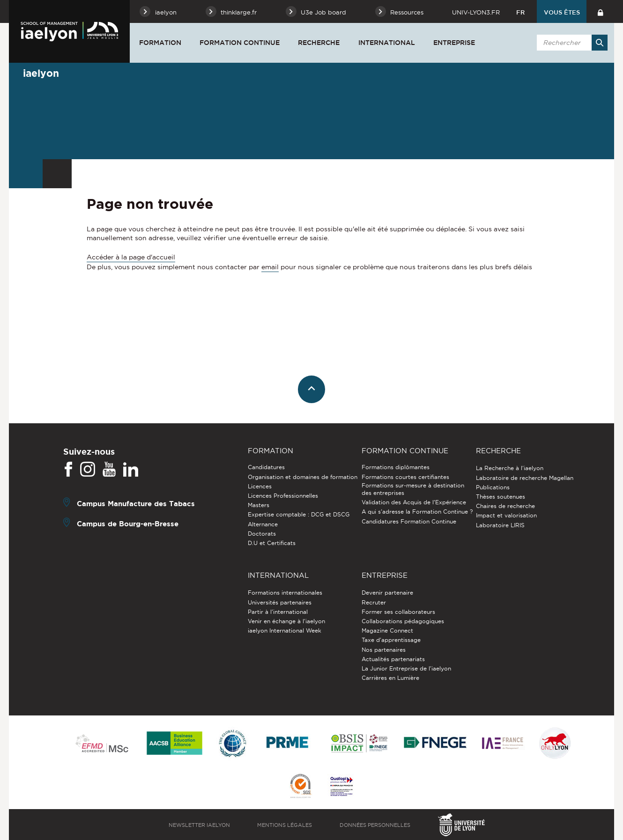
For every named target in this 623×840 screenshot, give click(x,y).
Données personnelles (375, 825)
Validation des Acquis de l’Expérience (414, 502)
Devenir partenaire (387, 593)
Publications (493, 487)
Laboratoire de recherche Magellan (525, 478)
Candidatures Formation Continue (409, 521)
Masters (259, 505)
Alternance (263, 524)
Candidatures (266, 467)
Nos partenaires (384, 650)
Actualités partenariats (393, 659)
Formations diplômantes (396, 467)
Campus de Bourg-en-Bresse (128, 524)
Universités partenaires (280, 602)
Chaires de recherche (505, 506)
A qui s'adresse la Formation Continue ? (417, 512)
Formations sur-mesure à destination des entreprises (413, 489)
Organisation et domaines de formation (303, 477)
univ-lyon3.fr (476, 12)
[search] (571, 43)
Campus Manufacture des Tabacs (136, 504)
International (387, 43)
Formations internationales (285, 593)
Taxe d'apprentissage (391, 640)
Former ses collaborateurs (398, 612)
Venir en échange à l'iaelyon (286, 621)
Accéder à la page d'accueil (131, 257)
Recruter (374, 602)
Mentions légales (285, 825)
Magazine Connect (387, 630)
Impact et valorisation (506, 515)
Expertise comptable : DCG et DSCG (299, 514)
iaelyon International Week (285, 630)
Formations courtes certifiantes (405, 477)
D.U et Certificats (272, 543)
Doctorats (262, 534)
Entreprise (454, 43)
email (270, 267)
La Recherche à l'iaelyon (510, 468)
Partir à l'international (278, 612)
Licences (260, 486)
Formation (160, 43)
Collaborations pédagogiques (403, 621)
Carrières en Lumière (390, 678)
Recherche (319, 43)
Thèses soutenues (501, 497)
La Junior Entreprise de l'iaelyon (406, 668)
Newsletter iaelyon (199, 825)
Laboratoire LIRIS (500, 525)
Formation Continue (240, 43)
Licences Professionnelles (283, 496)
